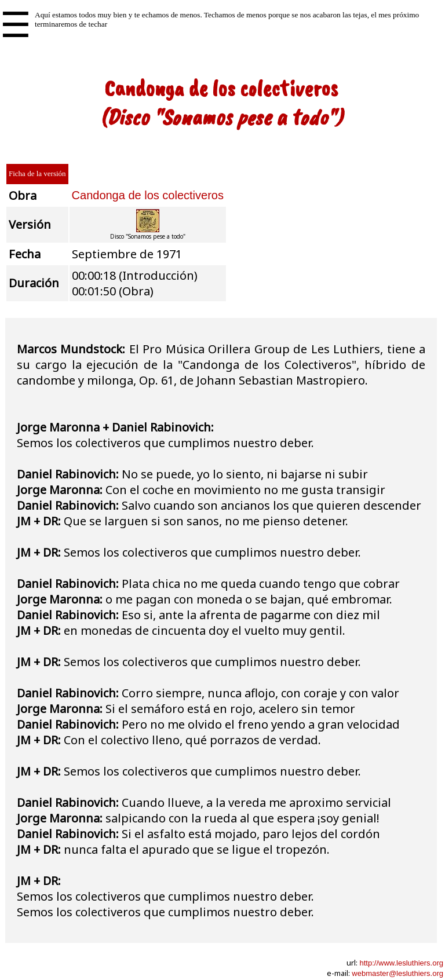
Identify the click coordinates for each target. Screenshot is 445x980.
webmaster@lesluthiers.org (397, 973)
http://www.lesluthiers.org (401, 963)
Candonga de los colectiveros (148, 195)
